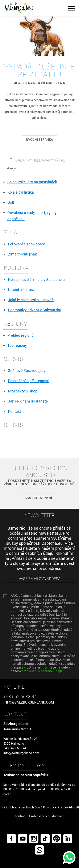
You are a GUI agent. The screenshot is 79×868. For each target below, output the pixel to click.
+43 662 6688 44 (15, 748)
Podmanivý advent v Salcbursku (35, 310)
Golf (11, 202)
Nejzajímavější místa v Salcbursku (36, 280)
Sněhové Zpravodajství (27, 371)
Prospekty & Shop (23, 391)
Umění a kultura (21, 290)
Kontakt (14, 412)
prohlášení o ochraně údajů (42, 671)
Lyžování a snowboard (27, 244)
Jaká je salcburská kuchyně (31, 300)
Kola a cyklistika (21, 192)
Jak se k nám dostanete (28, 401)
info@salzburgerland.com (21, 753)
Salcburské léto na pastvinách (32, 182)
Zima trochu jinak (22, 254)
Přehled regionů (20, 335)
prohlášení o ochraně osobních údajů (40, 551)
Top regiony (17, 345)
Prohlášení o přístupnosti (29, 381)
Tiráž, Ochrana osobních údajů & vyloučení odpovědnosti (39, 807)
